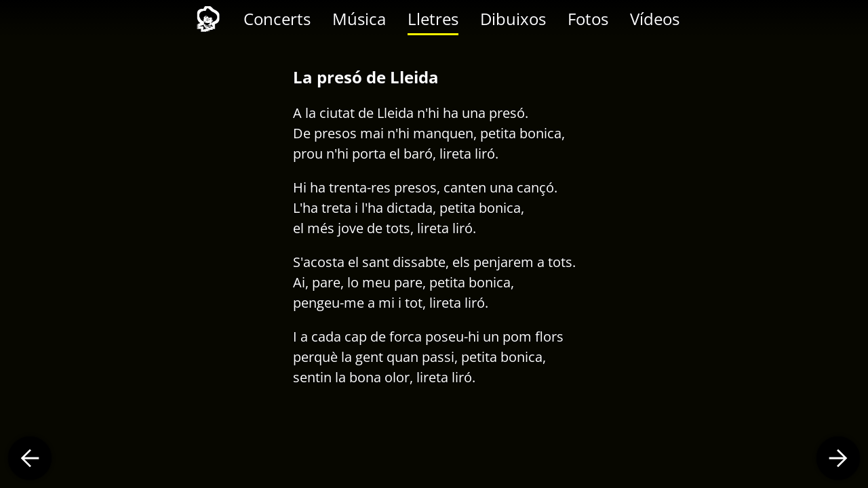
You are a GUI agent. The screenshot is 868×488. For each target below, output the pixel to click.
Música (359, 19)
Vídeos (655, 19)
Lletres (433, 19)
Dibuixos (513, 19)
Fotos (588, 19)
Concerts (277, 19)
